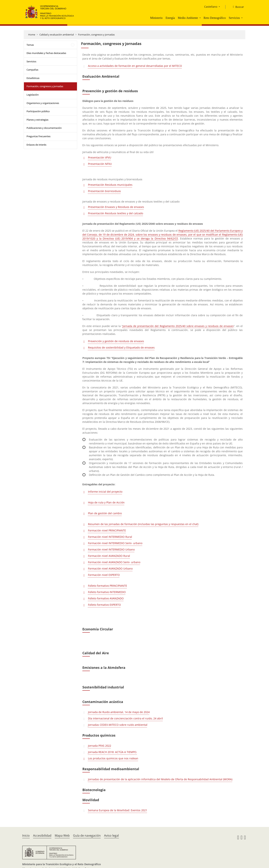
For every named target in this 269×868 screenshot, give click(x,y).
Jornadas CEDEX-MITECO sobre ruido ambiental (118, 725)
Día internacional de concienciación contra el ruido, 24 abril (125, 718)
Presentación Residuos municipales (110, 185)
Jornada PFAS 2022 (100, 746)
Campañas (32, 70)
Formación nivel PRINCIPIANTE (107, 530)
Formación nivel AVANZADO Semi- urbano (114, 562)
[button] (200, 18)
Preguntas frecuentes (38, 136)
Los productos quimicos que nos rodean (113, 758)
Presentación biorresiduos (104, 191)
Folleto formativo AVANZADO (106, 598)
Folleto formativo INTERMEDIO (107, 592)
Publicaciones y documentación (44, 128)
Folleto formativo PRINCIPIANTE (108, 586)
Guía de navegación (87, 836)
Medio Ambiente (188, 18)
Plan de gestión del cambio (105, 513)
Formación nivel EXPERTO (104, 575)
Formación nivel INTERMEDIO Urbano (111, 549)
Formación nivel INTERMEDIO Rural (110, 537)
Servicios (234, 18)
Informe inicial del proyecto (105, 492)
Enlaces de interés (36, 145)
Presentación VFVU (100, 157)
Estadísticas (33, 78)
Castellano (211, 7)
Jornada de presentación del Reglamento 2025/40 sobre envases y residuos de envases (178, 326)
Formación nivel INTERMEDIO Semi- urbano (115, 543)
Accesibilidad (42, 836)
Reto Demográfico (215, 18)
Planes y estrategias (37, 120)
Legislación (33, 95)
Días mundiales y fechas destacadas (46, 53)
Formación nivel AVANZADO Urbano (110, 568)
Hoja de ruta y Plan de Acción (106, 502)
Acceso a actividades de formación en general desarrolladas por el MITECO (135, 66)
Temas (30, 45)
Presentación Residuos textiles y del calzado (116, 213)
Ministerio (156, 18)
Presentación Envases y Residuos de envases (116, 207)
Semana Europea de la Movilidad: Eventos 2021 (118, 810)
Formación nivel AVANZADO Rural (109, 556)
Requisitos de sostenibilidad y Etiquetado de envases (121, 347)
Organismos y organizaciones (43, 103)
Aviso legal (111, 836)
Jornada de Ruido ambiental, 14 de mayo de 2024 (119, 712)
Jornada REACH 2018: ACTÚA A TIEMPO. (113, 752)
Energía (170, 18)
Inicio (26, 836)
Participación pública (38, 111)
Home (32, 35)
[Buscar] (237, 7)
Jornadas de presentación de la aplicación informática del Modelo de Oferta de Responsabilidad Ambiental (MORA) (160, 779)
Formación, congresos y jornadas (96, 35)
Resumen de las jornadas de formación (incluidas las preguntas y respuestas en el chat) (143, 524)
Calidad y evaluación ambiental (57, 35)
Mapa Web (62, 836)
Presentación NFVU (100, 164)
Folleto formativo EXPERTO (104, 605)
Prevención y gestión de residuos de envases (116, 341)
